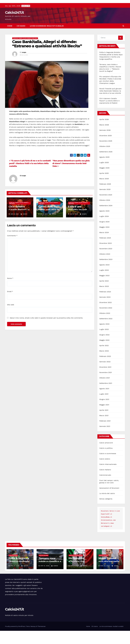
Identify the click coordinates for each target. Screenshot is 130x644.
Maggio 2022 (104, 353)
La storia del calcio (107, 507)
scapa (24, 66)
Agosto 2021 (104, 402)
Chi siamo (21, 39)
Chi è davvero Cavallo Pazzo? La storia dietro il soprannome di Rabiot (109, 114)
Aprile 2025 (104, 186)
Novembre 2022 (106, 321)
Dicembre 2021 (105, 380)
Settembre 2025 (106, 165)
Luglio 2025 (104, 176)
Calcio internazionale (108, 477)
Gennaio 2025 (105, 203)
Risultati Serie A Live (110, 524)
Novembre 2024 (106, 208)
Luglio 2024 (104, 230)
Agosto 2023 (104, 278)
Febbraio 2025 (105, 197)
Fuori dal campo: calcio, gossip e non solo (25, 51)
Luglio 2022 (104, 343)
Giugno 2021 (104, 413)
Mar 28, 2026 (105, 579)
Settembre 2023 (106, 273)
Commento (12, 249)
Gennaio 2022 (105, 375)
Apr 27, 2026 (15, 579)
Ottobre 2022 (105, 326)
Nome (10, 291)
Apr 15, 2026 (45, 579)
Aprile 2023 (104, 294)
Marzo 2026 (104, 138)
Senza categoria (106, 512)
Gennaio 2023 (105, 310)
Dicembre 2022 (106, 316)
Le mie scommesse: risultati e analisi (47, 39)
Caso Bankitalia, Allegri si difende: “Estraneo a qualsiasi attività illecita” (47, 57)
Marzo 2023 (104, 300)
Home (10, 39)
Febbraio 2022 (105, 369)
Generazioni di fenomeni (109, 501)
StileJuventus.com (108, 533)
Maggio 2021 (104, 418)
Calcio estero (105, 472)
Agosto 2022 (104, 337)
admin (24, 227)
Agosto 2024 (104, 224)
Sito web (11, 318)
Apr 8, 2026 (75, 579)
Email (10, 305)
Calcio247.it (15, 26)
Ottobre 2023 (105, 267)
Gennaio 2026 (105, 143)
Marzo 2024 (104, 246)
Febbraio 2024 (105, 251)
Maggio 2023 (104, 289)
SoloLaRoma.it (107, 530)
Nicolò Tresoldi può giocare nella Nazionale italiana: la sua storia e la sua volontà (110, 104)
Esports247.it (107, 527)
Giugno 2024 (104, 235)
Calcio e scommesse (108, 467)
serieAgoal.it (107, 539)
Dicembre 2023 (106, 256)
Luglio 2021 (104, 407)
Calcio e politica (106, 461)
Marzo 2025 (104, 192)
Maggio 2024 (104, 240)
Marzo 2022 (104, 364)
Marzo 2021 (104, 429)
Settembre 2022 (106, 332)
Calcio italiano (105, 483)
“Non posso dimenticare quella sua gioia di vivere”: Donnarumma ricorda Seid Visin (71, 177)
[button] (123, 39)
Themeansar (42, 640)
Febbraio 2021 (105, 434)
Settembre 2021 (106, 396)
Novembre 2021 (106, 386)
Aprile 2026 (104, 133)
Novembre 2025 (106, 154)
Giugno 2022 (104, 348)
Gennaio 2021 (105, 439)
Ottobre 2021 (105, 391)
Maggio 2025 (104, 181)
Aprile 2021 (104, 423)
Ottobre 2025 (105, 160)
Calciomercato (105, 488)
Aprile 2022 (104, 359)
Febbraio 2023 (105, 305)
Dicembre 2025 (106, 149)
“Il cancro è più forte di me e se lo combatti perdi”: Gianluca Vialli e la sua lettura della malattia (30, 177)
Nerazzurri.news (107, 536)
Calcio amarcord (106, 456)
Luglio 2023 (104, 283)
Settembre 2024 (106, 219)
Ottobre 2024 (105, 213)
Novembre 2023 (106, 262)
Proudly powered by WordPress (15, 640)
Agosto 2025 (104, 170)
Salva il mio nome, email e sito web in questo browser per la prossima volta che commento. (46, 331)
